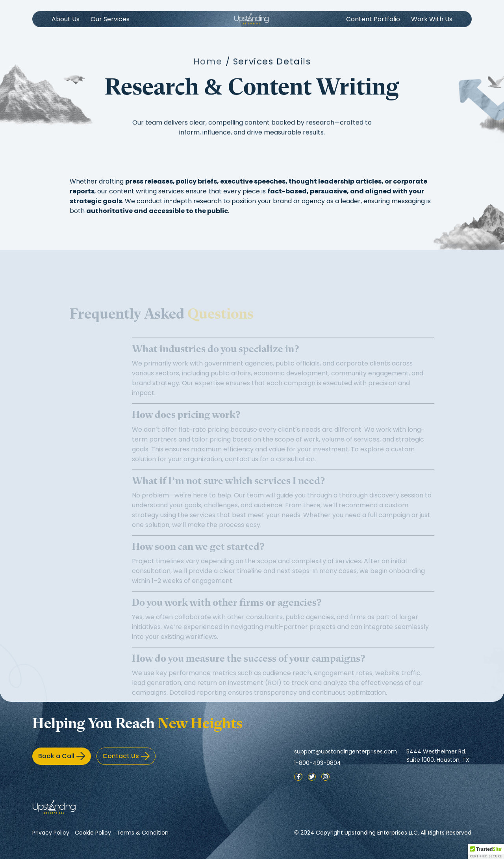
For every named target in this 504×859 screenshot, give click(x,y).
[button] (486, 852)
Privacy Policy (51, 833)
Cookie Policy (93, 833)
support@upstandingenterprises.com (346, 751)
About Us (66, 19)
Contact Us (126, 756)
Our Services (110, 19)
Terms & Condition (143, 833)
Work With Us (432, 19)
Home (208, 64)
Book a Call (62, 756)
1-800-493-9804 (318, 763)
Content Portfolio (373, 19)
